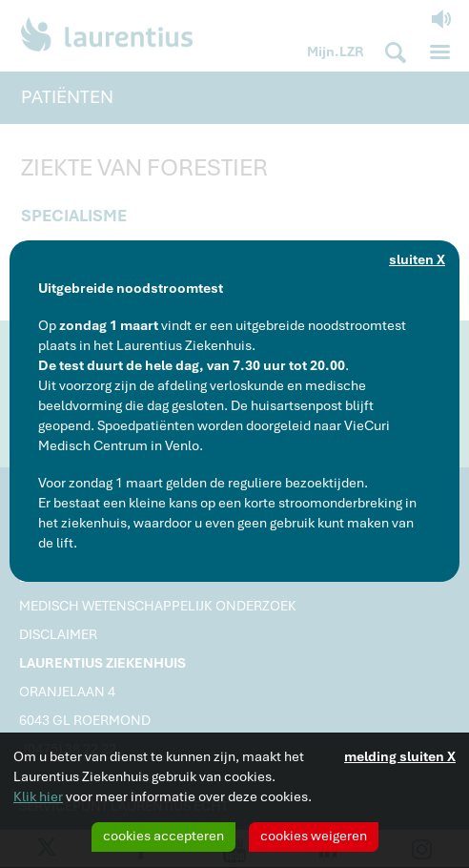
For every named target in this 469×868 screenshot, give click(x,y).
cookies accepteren (163, 836)
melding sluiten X (400, 756)
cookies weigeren (314, 836)
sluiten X (417, 259)
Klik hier (38, 796)
